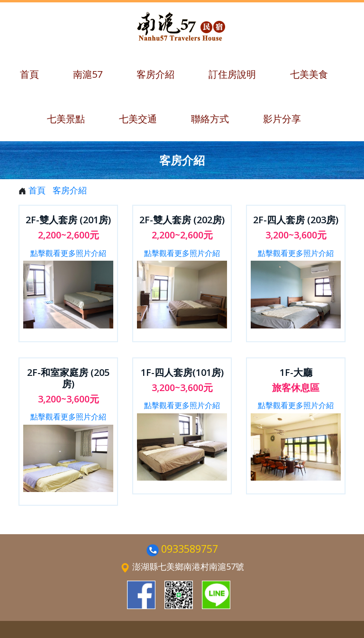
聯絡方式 (210, 119)
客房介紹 (155, 74)
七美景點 (66, 119)
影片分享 (282, 119)
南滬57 (88, 74)
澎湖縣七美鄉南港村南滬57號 (188, 566)
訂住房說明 (232, 74)
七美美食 (309, 74)
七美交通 (138, 119)
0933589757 (190, 549)
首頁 (29, 74)
